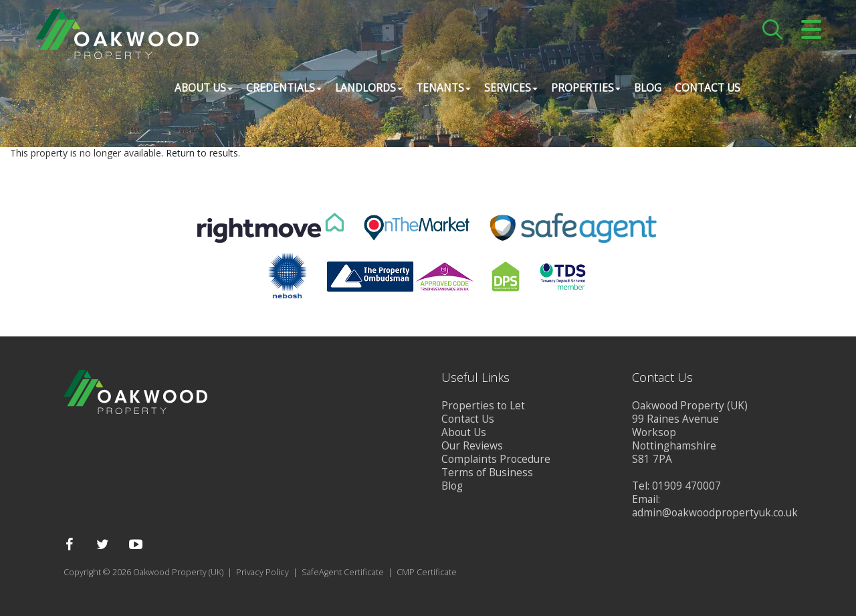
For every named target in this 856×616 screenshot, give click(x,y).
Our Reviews (472, 446)
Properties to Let (483, 406)
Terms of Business (487, 473)
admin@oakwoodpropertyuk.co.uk (715, 513)
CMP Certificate (427, 572)
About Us (464, 432)
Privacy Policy (262, 572)
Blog (646, 90)
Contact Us (706, 90)
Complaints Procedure (496, 459)
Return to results (202, 153)
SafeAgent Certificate (343, 572)
